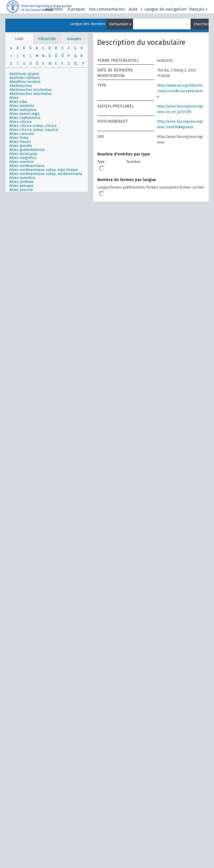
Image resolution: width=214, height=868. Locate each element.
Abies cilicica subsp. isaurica (34, 130)
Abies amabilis (22, 106)
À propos (76, 9)
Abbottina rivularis (25, 82)
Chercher (201, 24)
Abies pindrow (21, 182)
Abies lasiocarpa (23, 154)
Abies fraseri (20, 142)
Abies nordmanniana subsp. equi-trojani (44, 170)
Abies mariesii (21, 162)
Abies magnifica (23, 158)
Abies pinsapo (21, 186)
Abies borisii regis (24, 114)
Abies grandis (21, 146)
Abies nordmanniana (27, 166)
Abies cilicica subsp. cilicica (33, 126)
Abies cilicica (20, 122)
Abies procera (21, 190)
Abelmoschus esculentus (30, 90)
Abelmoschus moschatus (30, 94)
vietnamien (119, 24)
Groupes (74, 39)
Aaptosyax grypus (24, 74)
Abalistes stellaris (25, 78)
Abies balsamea (23, 110)
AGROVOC (54, 9)
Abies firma (19, 138)
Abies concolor (22, 134)
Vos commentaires (107, 9)
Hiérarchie (47, 39)
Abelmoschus (21, 86)
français (197, 9)
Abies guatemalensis (27, 150)
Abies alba (18, 102)
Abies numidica (22, 178)
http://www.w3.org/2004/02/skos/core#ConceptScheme (180, 91)
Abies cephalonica (25, 118)
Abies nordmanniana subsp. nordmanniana (46, 174)
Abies (14, 98)
